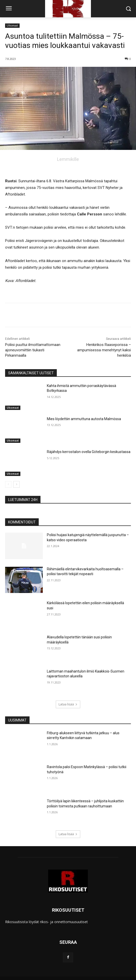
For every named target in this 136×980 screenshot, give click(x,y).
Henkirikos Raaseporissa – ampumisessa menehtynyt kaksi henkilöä (104, 350)
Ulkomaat (12, 26)
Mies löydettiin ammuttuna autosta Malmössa (84, 419)
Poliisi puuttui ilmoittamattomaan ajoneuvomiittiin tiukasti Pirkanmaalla (33, 350)
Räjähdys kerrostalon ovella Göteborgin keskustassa (89, 452)
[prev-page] (8, 484)
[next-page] (16, 484)
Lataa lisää (68, 704)
